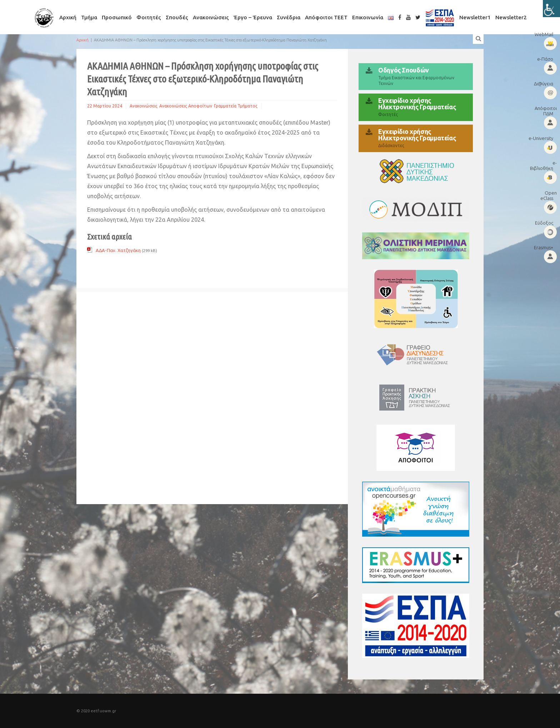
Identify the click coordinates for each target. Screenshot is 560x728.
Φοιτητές (149, 17)
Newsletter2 (511, 17)
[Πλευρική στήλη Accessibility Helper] (551, 9)
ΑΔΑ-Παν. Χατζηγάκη (118, 250)
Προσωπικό (117, 17)
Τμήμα (89, 17)
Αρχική (68, 17)
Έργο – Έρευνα (253, 17)
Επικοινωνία (368, 17)
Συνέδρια (289, 17)
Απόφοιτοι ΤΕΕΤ (326, 17)
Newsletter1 (475, 17)
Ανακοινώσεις (211, 17)
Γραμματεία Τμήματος (236, 106)
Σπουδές (177, 17)
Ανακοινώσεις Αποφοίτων (186, 106)
